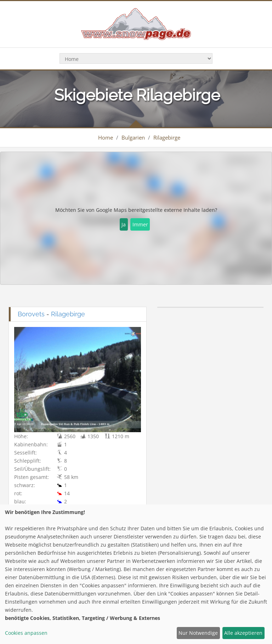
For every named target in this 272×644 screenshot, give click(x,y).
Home (106, 137)
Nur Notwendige (198, 633)
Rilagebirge (167, 137)
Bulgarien (133, 137)
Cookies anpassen (26, 633)
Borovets (31, 314)
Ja (124, 224)
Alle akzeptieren (243, 633)
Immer (140, 224)
